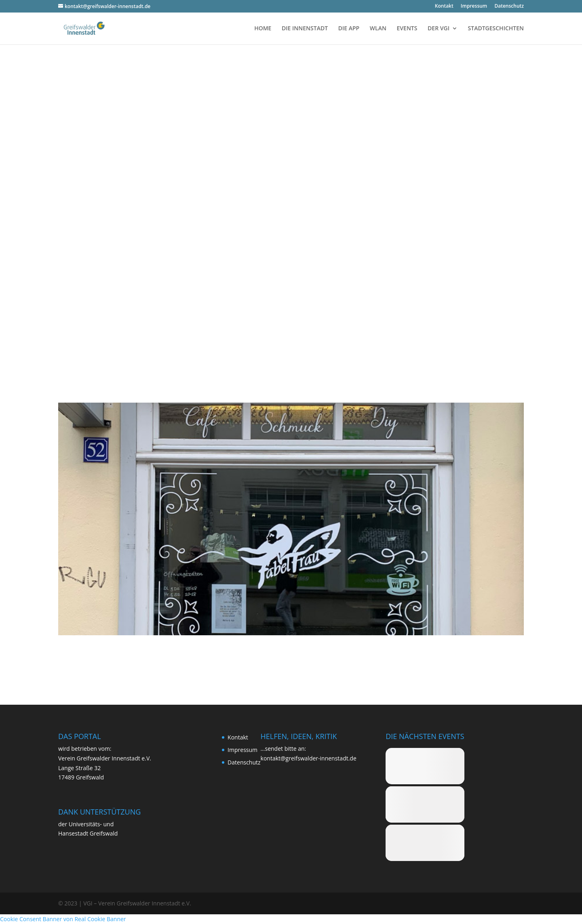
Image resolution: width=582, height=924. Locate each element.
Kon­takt (444, 6)
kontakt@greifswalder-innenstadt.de (309, 758)
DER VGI (439, 29)
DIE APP (349, 29)
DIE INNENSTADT (305, 29)
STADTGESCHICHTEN (496, 29)
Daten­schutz (509, 6)
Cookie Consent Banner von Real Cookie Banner (63, 919)
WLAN (378, 29)
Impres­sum (474, 6)
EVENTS (407, 29)
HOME (263, 29)
